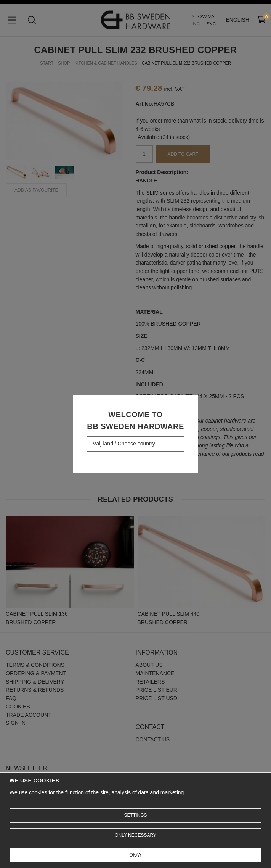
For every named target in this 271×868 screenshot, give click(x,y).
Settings (135, 815)
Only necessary (135, 835)
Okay (135, 855)
